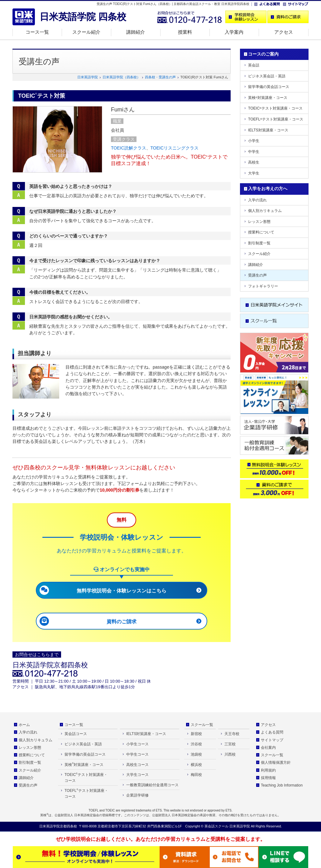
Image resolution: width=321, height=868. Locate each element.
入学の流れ (257, 200)
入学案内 (234, 32)
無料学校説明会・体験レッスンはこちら (122, 591)
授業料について (261, 232)
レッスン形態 (259, 222)
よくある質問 (272, 732)
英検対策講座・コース (268, 98)
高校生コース (137, 765)
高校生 (254, 162)
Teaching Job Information (282, 785)
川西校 (230, 754)
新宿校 (196, 734)
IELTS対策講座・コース (268, 130)
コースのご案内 (263, 54)
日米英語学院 (88, 77)
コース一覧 (37, 32)
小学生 (254, 141)
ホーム (24, 725)
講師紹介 (136, 32)
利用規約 (268, 770)
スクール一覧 (202, 725)
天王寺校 (232, 734)
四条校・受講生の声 (160, 77)
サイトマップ (272, 740)
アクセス (284, 32)
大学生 (254, 173)
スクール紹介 (86, 32)
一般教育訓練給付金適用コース (152, 785)
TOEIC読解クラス (129, 148)
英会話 (254, 65)
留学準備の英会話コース (269, 87)
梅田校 (196, 775)
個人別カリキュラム (265, 211)
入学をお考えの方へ (268, 189)
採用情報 (268, 778)
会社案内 (268, 748)
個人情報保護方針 (276, 763)
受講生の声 (257, 275)
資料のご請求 (122, 622)
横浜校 (196, 765)
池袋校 (196, 754)
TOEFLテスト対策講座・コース (276, 119)
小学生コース (137, 744)
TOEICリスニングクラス (175, 148)
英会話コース (76, 734)
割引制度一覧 (259, 243)
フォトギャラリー (263, 286)
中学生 (254, 152)
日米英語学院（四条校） (121, 77)
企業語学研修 (137, 795)
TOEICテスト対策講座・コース (275, 108)
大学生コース (137, 775)
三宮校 (230, 744)
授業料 (185, 32)
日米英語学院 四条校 (83, 17)
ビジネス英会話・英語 (267, 76)
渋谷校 (196, 744)
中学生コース (137, 754)
